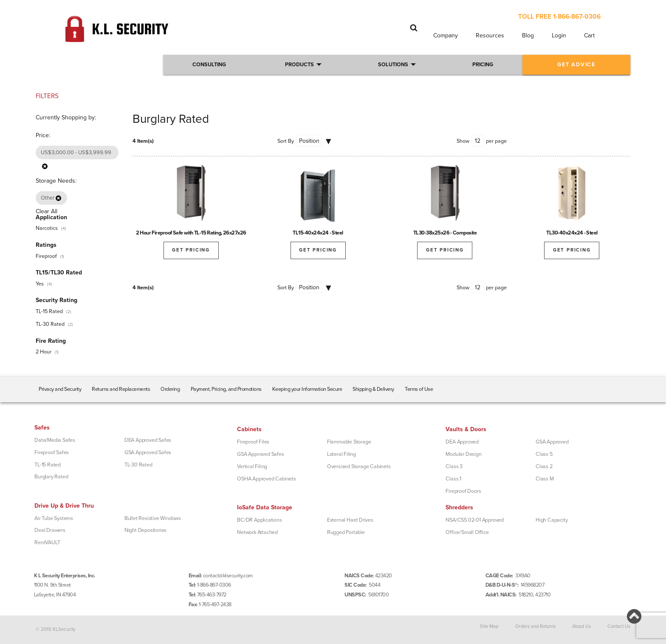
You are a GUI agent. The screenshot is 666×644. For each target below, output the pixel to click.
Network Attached (257, 532)
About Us (581, 626)
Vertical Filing (252, 466)
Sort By (286, 141)
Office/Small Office (467, 532)
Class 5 (544, 454)
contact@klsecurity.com (228, 576)
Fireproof (46, 256)
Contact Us (619, 626)
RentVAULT (47, 542)
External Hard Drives (350, 520)
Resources (490, 35)
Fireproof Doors (463, 491)
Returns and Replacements (121, 389)
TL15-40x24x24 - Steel (318, 233)
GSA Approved (552, 442)
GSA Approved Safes (148, 452)
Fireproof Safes (52, 452)
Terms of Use (419, 389)
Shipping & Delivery (373, 389)
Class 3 (454, 466)
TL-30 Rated (50, 324)
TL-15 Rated (49, 311)
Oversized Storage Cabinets (359, 466)
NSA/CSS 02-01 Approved (475, 520)
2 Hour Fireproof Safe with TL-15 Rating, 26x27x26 (191, 233)
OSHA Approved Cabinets (267, 479)
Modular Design (463, 454)
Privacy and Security (60, 389)
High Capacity (552, 520)
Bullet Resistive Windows (153, 518)
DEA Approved (462, 442)
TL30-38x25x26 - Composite (445, 233)
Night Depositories (145, 530)
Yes (40, 284)
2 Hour (44, 352)
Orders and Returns (535, 626)
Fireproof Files (253, 442)
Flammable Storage (349, 442)
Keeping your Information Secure (307, 389)
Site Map (489, 626)
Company (446, 35)
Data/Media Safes (55, 440)
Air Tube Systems (54, 518)
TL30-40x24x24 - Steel (572, 233)
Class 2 (544, 466)
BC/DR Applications (259, 520)
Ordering (170, 389)
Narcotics (47, 228)
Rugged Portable (346, 532)
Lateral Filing (341, 454)
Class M (545, 479)
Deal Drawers (50, 530)
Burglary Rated (51, 477)
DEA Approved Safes (148, 440)
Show (463, 141)
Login (559, 35)
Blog (528, 35)
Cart (589, 35)
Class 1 (453, 479)
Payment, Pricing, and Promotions (226, 389)
